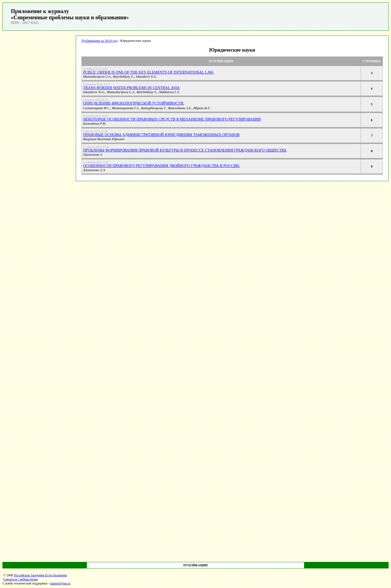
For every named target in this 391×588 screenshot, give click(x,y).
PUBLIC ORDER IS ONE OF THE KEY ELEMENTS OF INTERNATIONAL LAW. (149, 72)
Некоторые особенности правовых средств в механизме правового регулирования (172, 119)
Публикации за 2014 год (100, 41)
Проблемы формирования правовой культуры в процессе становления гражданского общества (185, 150)
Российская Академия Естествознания (40, 575)
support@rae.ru (60, 583)
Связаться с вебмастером (21, 579)
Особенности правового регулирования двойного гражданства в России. (161, 166)
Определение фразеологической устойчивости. (134, 103)
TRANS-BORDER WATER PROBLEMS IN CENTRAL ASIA (131, 88)
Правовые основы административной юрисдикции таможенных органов (161, 135)
